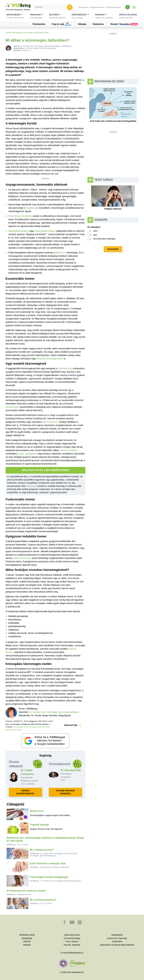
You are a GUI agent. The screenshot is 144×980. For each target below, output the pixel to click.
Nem (95, 231)
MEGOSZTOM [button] (73, 725)
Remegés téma (35, 727)
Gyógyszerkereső (97, 7)
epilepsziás (32, 486)
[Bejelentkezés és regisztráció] (128, 7)
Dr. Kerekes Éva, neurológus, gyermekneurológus (54, 712)
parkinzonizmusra (22, 558)
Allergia (82, 24)
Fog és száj (62, 24)
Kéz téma (46, 727)
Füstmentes (39, 24)
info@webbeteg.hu (75, 953)
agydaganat (31, 454)
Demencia (98, 24)
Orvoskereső (83, 7)
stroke (21, 454)
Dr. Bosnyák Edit (71, 770)
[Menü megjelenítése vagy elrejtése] (134, 7)
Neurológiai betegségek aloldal (36, 33)
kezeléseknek (12, 407)
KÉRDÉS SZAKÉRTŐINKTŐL (25, 792)
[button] (15, 16)
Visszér (124, 24)
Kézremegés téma (20, 727)
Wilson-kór (61, 253)
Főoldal (9, 33)
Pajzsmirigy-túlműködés (20, 216)
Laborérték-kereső (113, 7)
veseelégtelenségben (45, 231)
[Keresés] (51, 7)
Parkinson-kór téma (14, 730)
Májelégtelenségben (18, 231)
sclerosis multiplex (68, 450)
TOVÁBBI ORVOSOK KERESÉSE (65, 792)
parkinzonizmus (50, 422)
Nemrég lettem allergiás (104, 239)
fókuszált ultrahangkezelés (50, 359)
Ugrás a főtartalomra (6, 3)
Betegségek (18, 33)
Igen (95, 235)
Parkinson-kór (65, 368)
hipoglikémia (31, 208)
